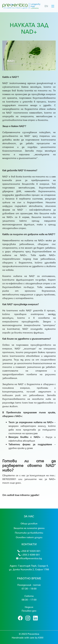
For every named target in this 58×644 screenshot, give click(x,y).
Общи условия (29, 523)
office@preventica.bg (30, 558)
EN (46, 6)
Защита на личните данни (29, 528)
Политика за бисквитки (29, 533)
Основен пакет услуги (29, 537)
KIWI (41, 638)
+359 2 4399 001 (31, 555)
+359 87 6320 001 (30, 551)
